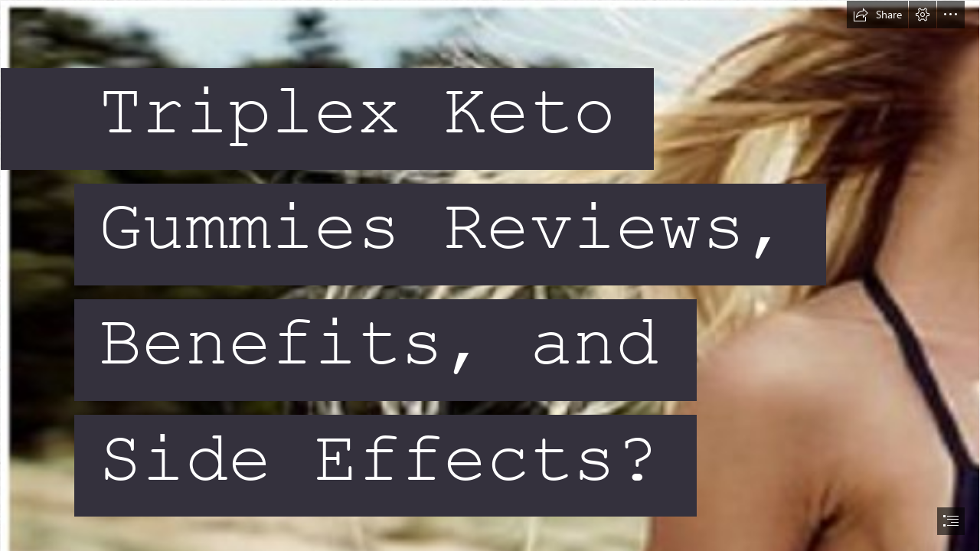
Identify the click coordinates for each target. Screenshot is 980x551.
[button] (877, 15)
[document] (490, 275)
